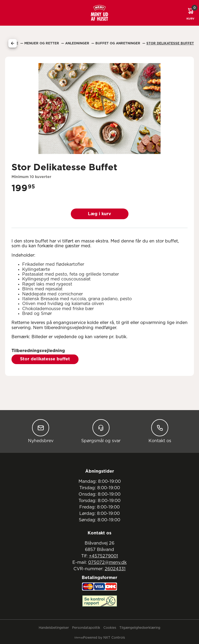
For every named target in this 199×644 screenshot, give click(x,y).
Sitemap (79, 638)
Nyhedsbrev (41, 431)
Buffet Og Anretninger (118, 43)
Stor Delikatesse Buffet (170, 43)
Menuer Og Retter (42, 43)
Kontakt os (160, 431)
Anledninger (78, 43)
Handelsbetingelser (54, 628)
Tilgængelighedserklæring (140, 628)
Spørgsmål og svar (101, 431)
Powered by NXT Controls (104, 638)
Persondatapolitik (86, 628)
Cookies (110, 628)
